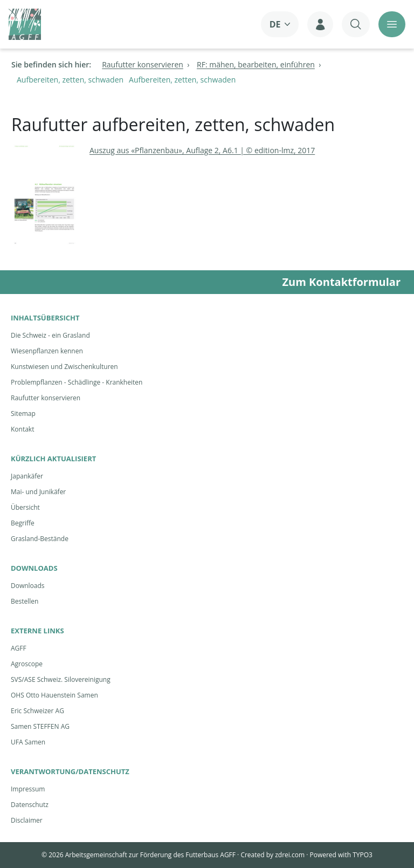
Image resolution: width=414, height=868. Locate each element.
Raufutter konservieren (46, 398)
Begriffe (23, 523)
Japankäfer (27, 476)
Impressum (28, 789)
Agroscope (27, 664)
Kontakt (22, 429)
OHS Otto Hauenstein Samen (54, 695)
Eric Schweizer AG (37, 711)
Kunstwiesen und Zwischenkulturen (64, 367)
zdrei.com (290, 855)
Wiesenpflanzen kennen (47, 351)
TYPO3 (363, 855)
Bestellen (25, 601)
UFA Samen (28, 742)
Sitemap (23, 414)
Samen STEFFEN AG (40, 726)
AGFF (19, 648)
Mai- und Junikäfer (38, 492)
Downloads (28, 586)
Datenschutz (30, 805)
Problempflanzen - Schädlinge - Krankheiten (77, 382)
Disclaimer (27, 820)
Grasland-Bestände (40, 539)
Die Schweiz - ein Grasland (50, 335)
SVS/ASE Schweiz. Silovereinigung (61, 679)
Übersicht (25, 507)
